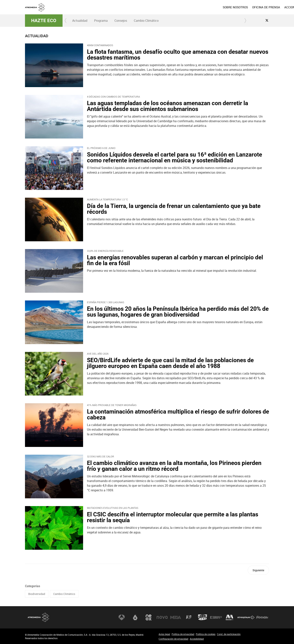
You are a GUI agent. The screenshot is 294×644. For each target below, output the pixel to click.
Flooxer (262, 617)
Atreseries (189, 617)
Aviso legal (164, 634)
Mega (176, 617)
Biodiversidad (37, 594)
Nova (162, 617)
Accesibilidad (197, 639)
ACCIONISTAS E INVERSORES (249, 7)
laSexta (135, 617)
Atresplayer (246, 617)
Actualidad (80, 21)
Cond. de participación (229, 634)
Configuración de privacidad (173, 639)
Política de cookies (206, 634)
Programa (101, 21)
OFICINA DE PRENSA (211, 7)
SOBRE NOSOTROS (181, 7)
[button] (66, 21)
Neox (149, 617)
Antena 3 (122, 617)
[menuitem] (181, 7)
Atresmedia (39, 617)
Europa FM (216, 617)
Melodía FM (230, 617)
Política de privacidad (183, 634)
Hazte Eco (44, 21)
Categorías (33, 586)
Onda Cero (203, 617)
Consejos (121, 21)
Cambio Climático (146, 21)
